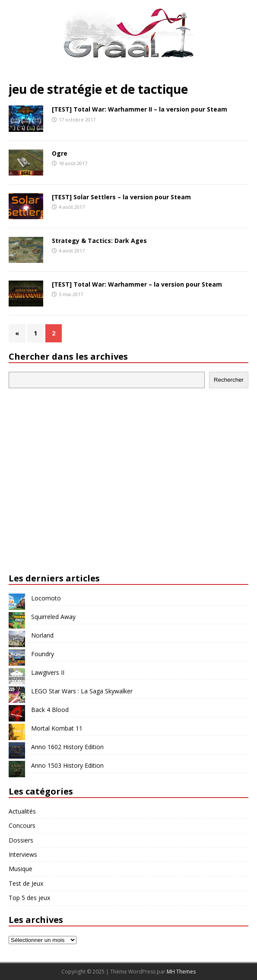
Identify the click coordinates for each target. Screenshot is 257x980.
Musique (21, 869)
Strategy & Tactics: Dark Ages (99, 241)
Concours (22, 825)
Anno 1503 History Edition (67, 765)
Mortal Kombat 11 (57, 728)
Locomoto (46, 598)
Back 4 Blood (50, 710)
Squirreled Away (53, 617)
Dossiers (21, 840)
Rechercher (229, 380)
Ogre (60, 153)
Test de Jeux (26, 883)
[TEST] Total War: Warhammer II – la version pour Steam (140, 109)
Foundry (43, 654)
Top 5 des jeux (29, 898)
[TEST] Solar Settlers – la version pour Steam (121, 197)
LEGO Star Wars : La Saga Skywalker (82, 691)
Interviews (23, 854)
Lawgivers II (48, 672)
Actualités (22, 811)
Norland (42, 635)
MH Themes (181, 972)
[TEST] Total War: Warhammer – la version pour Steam (137, 284)
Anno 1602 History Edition (67, 747)
